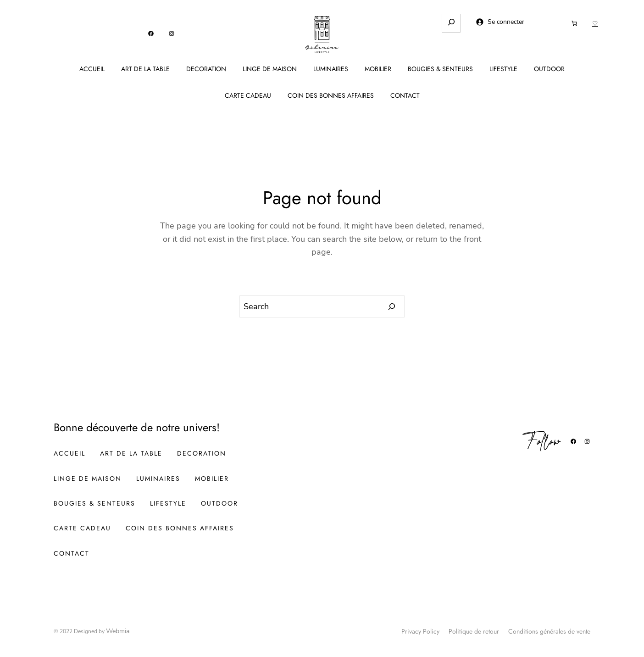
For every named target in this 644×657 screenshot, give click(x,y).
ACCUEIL (92, 69)
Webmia (118, 631)
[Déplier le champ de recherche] (451, 23)
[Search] (392, 306)
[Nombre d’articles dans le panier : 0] (574, 23)
